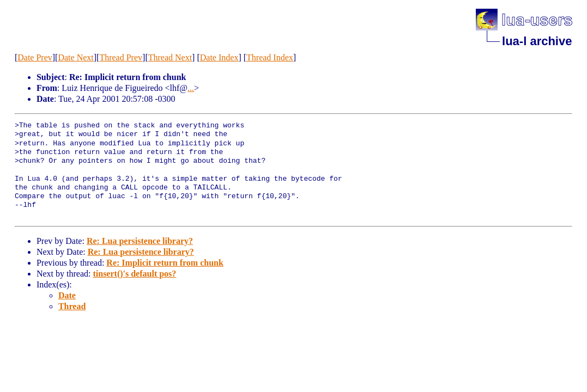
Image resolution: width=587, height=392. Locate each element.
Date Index (219, 57)
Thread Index (270, 57)
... (191, 88)
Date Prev (35, 57)
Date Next (75, 57)
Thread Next (170, 57)
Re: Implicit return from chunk (165, 263)
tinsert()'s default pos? (134, 274)
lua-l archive (537, 41)
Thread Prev (121, 57)
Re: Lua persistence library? (140, 241)
